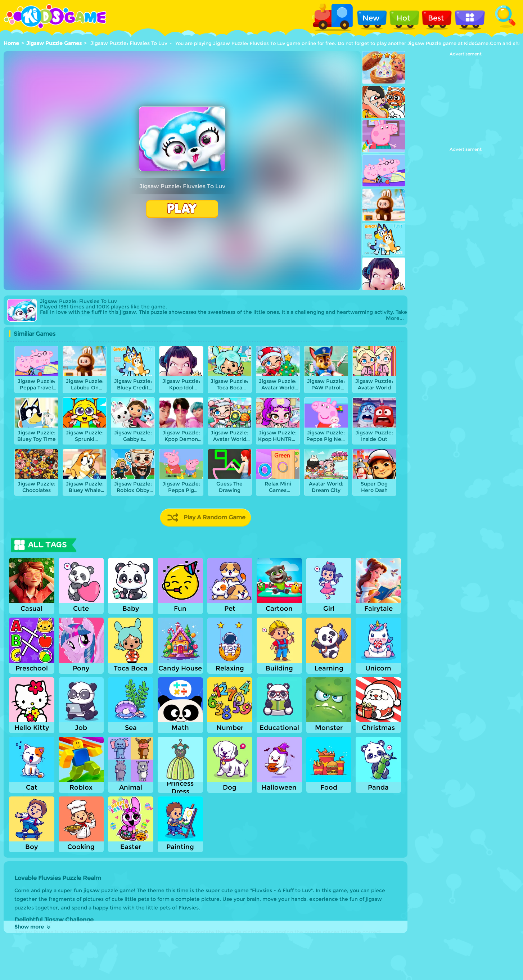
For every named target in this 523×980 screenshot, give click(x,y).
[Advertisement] (465, 101)
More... (395, 318)
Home (11, 43)
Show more (33, 927)
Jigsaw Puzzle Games (54, 43)
